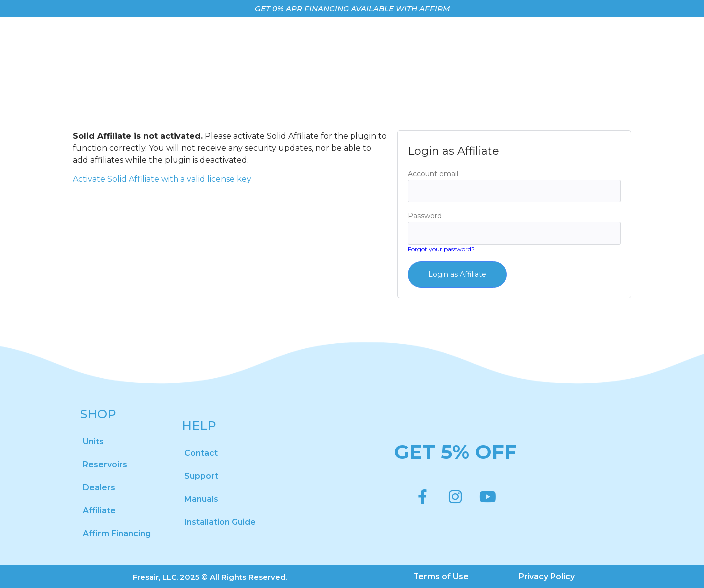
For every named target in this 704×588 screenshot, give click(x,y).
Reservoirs (105, 465)
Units (93, 442)
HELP (199, 426)
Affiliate (99, 510)
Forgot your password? (441, 249)
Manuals (201, 499)
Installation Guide (220, 522)
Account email (433, 174)
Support (201, 476)
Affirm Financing (117, 533)
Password (425, 216)
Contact (201, 453)
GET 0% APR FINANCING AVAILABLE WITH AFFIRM (352, 9)
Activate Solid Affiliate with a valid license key (162, 179)
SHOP (98, 414)
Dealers (99, 488)
